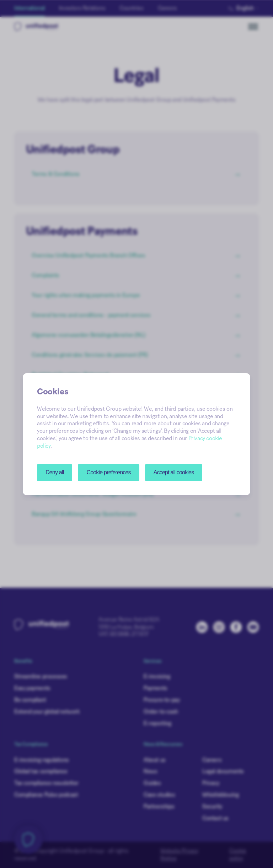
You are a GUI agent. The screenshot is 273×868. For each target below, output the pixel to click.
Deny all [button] (55, 472)
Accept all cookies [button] (174, 472)
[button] (108, 473)
